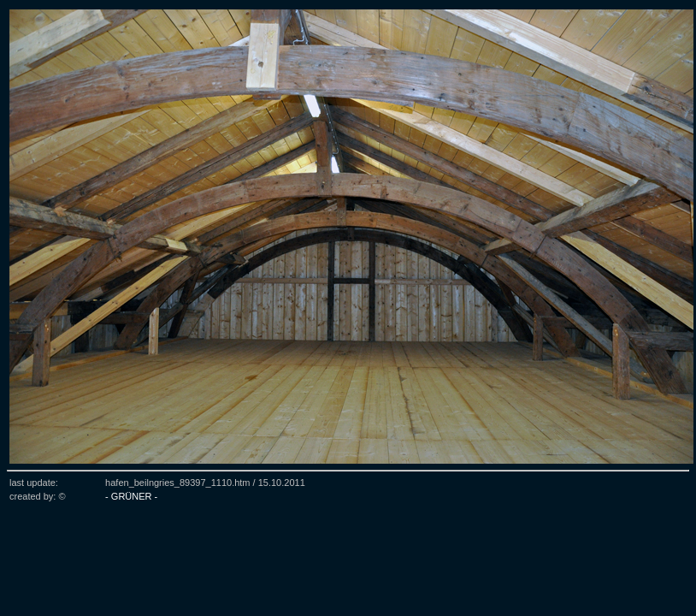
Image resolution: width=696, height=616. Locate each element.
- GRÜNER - (131, 496)
